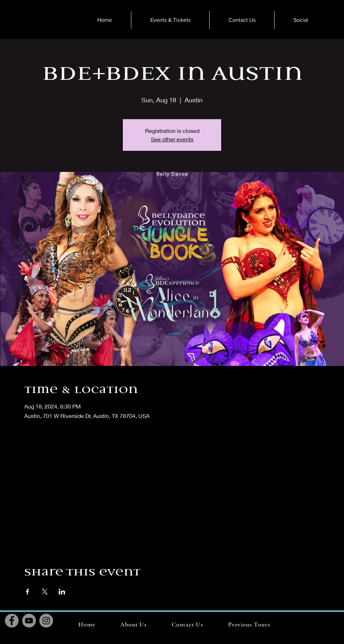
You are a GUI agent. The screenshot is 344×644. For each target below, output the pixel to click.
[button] (249, 624)
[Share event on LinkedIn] (62, 592)
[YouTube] (29, 621)
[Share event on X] (45, 592)
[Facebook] (12, 621)
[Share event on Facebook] (28, 592)
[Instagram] (46, 621)
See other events (172, 139)
